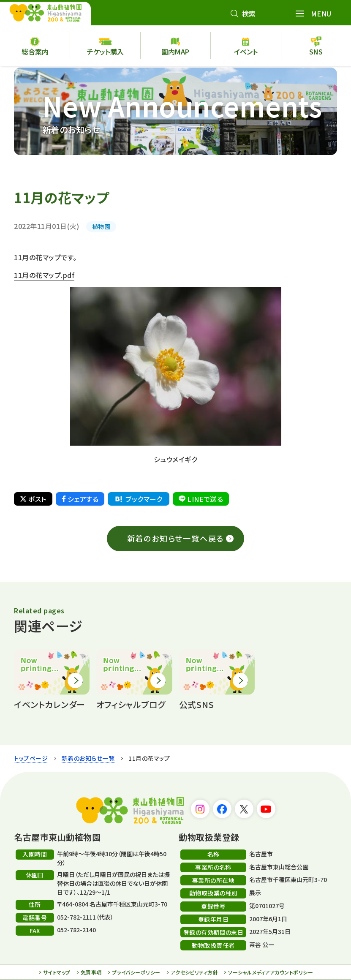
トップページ (31, 758)
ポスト (33, 499)
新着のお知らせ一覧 (88, 758)
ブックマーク (138, 499)
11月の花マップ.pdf (44, 275)
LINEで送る (201, 499)
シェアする (80, 499)
